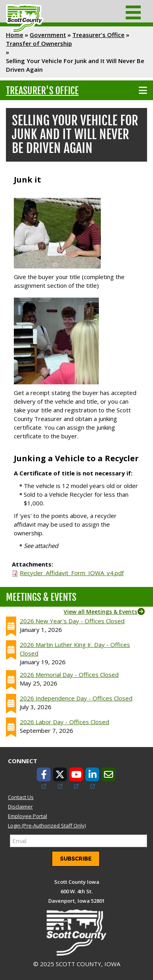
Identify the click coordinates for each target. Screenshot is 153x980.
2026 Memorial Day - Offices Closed (69, 674)
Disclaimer (20, 807)
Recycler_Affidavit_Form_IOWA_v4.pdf (72, 573)
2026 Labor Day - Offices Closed (64, 722)
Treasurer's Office (98, 35)
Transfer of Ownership (39, 43)
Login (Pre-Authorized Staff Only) (47, 825)
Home (15, 35)
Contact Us (21, 797)
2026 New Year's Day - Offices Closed (72, 621)
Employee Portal (27, 816)
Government (48, 35)
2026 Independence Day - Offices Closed (76, 698)
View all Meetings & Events (100, 612)
